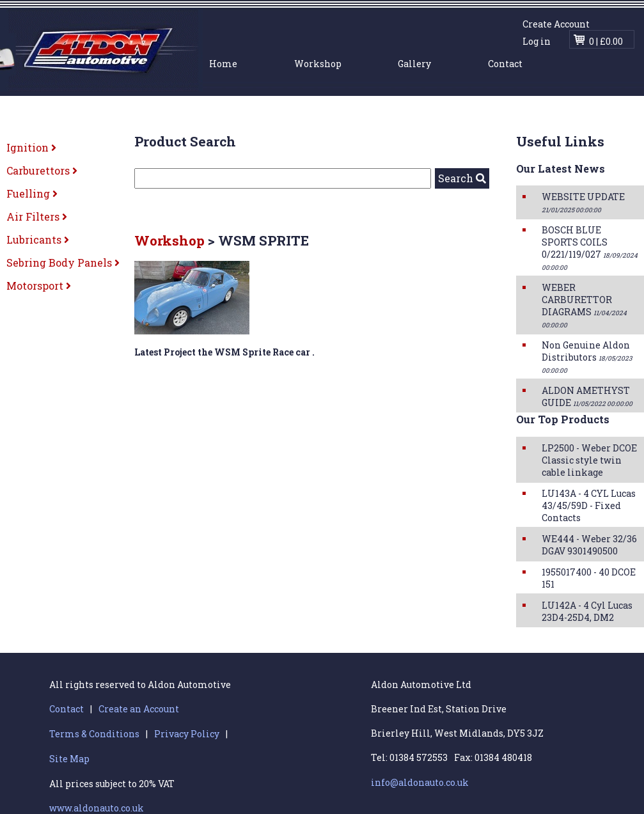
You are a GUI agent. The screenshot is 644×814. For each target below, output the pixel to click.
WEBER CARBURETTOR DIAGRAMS (584, 305)
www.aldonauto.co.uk (97, 808)
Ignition (31, 147)
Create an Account (139, 709)
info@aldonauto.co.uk (420, 782)
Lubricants (38, 239)
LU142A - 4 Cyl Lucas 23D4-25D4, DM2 (587, 611)
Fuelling (32, 193)
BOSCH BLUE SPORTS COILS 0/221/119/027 (590, 248)
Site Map (69, 759)
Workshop (318, 64)
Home (223, 64)
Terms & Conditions (94, 734)
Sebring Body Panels (63, 262)
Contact (505, 64)
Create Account (556, 24)
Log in (537, 41)
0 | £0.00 (606, 41)
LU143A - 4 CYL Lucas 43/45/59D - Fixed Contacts (589, 505)
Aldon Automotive (101, 50)
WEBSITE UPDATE (583, 202)
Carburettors (42, 170)
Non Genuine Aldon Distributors (587, 357)
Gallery (414, 64)
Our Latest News (561, 168)
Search (462, 178)
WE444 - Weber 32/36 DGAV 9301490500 (589, 545)
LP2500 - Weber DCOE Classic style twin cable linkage (589, 460)
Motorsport (39, 286)
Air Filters (37, 216)
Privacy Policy (187, 734)
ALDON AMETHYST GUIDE (587, 396)
